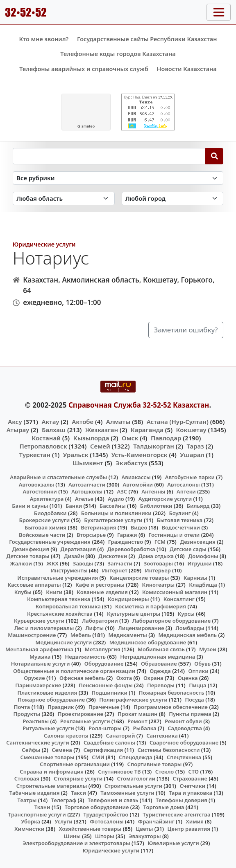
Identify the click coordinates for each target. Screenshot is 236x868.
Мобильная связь (161, 649)
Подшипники (109, 693)
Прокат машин (137, 714)
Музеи (208, 649)
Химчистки (29, 829)
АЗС (122, 491)
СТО (194, 772)
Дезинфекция (30, 549)
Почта (22, 707)
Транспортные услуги (37, 814)
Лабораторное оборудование (171, 621)
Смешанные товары (47, 757)
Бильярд (198, 506)
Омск (130, 438)
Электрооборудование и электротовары (76, 843)
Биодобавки (50, 513)
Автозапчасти (87, 484)
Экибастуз (131, 463)
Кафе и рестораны (100, 585)
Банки (74, 506)
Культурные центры (134, 614)
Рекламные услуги (85, 721)
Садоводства (185, 728)
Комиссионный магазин (175, 592)
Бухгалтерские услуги (113, 520)
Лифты (94, 628)
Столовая (27, 778)
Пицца (197, 685)
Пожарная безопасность (172, 693)
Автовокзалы (36, 484)
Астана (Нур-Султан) (178, 422)
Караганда (147, 430)
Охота (124, 678)
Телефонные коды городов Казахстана (118, 54)
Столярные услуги (78, 778)
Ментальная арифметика (39, 649)
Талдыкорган (154, 446)
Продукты (27, 714)
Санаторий (120, 736)
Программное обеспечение (171, 707)
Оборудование (104, 664)
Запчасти (120, 563)
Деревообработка (131, 549)
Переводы (161, 685)
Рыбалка (145, 728)
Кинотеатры (159, 585)
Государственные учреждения (50, 542)
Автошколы (87, 491)
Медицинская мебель (188, 635)
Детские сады (188, 549)
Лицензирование (141, 628)
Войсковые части (42, 535)
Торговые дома (164, 807)
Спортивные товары (155, 764)
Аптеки (186, 491)
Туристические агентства (176, 814)
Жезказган (102, 430)
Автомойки (138, 484)
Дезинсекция (198, 542)
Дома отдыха (156, 556)
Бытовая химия (45, 527)
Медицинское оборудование (148, 642)
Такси (78, 793)
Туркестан (35, 455)
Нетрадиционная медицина (158, 657)
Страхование (190, 778)
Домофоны (203, 556)
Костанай (46, 438)
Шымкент (88, 463)
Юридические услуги (44, 244)
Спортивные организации (75, 764)
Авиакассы (136, 477)
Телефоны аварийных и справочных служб (84, 69)
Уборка (31, 821)
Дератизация (78, 549)
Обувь (202, 664)
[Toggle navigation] (219, 12)
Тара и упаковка (191, 793)
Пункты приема (190, 714)
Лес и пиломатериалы (44, 628)
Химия (195, 821)
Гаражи (127, 535)
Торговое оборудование (97, 807)
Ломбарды (190, 628)
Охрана (153, 678)
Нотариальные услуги (41, 664)
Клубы (23, 592)
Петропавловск (43, 446)
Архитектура (47, 499)
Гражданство (126, 542)
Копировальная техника (68, 606)
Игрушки (199, 563)
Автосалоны (183, 484)
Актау (50, 422)
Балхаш (54, 430)
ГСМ (160, 542)
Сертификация (103, 750)
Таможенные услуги (127, 793)
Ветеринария (98, 527)
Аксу (15, 422)
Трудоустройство (106, 814)
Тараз (195, 446)
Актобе (83, 422)
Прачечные (104, 707)
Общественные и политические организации (74, 671)
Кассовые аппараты (34, 585)
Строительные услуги (133, 786)
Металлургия (103, 649)
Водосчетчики (181, 527)
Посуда (194, 700)
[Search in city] (173, 198)
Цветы (145, 829)
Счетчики (193, 786)
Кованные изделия (102, 592)
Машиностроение (32, 635)
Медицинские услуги (64, 642)
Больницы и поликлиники (116, 513)
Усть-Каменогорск (140, 455)
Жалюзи (21, 563)
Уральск (76, 455)
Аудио (116, 499)
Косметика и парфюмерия (151, 606)
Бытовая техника (180, 520)
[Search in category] (118, 178)
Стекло (165, 772)
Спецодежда (136, 757)
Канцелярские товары (139, 578)
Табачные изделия (35, 793)
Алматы (118, 422)
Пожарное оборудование (51, 700)
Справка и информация (52, 772)
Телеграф (64, 800)
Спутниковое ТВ (119, 772)
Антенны (153, 491)
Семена (62, 750)
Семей (100, 446)
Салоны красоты (66, 736)
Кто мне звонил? (44, 39)
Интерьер (158, 570)
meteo (86, 126)
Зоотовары (158, 563)
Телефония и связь (113, 800)
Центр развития (189, 829)
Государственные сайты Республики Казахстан (147, 39)
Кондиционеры (128, 599)
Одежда (160, 671)
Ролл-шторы (105, 728)
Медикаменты (128, 635)
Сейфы (31, 750)
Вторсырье (91, 535)
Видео (139, 527)
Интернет (115, 570)
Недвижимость (85, 657)
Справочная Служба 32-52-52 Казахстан (139, 405)
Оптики (198, 671)
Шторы (105, 836)
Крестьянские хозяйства (60, 614)
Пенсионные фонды (106, 685)
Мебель (81, 635)
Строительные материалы (52, 786)
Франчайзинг (156, 821)
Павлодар (166, 438)
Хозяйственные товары (90, 829)
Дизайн (74, 556)
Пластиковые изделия (47, 693)
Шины (72, 836)
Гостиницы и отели (174, 535)
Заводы (83, 563)
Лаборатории (100, 621)
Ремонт (137, 721)
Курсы (186, 614)
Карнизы (195, 578)
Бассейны (113, 506)
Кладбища (203, 585)
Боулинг (180, 513)
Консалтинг (179, 599)
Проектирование (81, 714)
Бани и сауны (30, 506)
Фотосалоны (107, 821)
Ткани (42, 807)
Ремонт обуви (183, 721)
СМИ (98, 757)
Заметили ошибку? (186, 330)
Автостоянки (40, 491)
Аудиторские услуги (165, 499)
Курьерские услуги (39, 621)
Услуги (64, 821)
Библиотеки (156, 506)
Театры (27, 800)
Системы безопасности (169, 750)
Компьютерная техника (59, 599)
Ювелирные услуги (173, 843)
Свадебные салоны (109, 742)
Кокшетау (191, 430)
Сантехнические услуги (38, 742)
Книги (54, 592)
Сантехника (162, 736)
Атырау (18, 430)
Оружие (34, 678)
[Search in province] (64, 198)
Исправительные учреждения (58, 578)
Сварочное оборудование (184, 742)
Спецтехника (184, 757)
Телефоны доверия (182, 800)
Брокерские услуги (44, 520)
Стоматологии (136, 778)
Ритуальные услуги (48, 728)
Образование (159, 664)
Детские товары (28, 556)
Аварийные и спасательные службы (58, 477)
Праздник (61, 707)
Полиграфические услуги (133, 700)
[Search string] (109, 156)
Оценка (188, 678)
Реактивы (36, 721)
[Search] (214, 156)
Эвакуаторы (145, 836)
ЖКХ (52, 563)
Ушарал (192, 455)
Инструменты (69, 570)
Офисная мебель (82, 678)
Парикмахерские (38, 685)
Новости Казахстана (187, 69)
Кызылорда (91, 438)
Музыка (40, 657)
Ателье (84, 499)
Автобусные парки (190, 477)
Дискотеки (113, 556)
